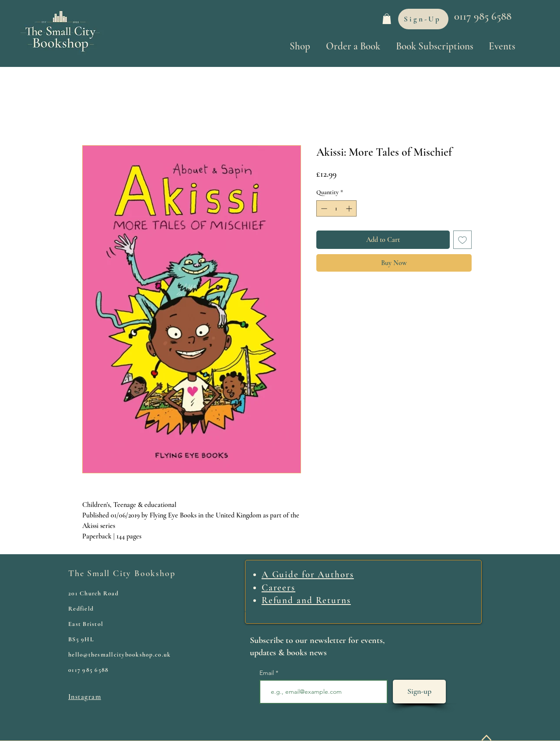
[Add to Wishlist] (462, 240)
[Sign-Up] (423, 19)
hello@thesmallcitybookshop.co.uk (119, 655)
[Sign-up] (419, 692)
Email (268, 673)
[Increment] (350, 208)
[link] (387, 19)
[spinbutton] (336, 208)
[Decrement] (323, 208)
